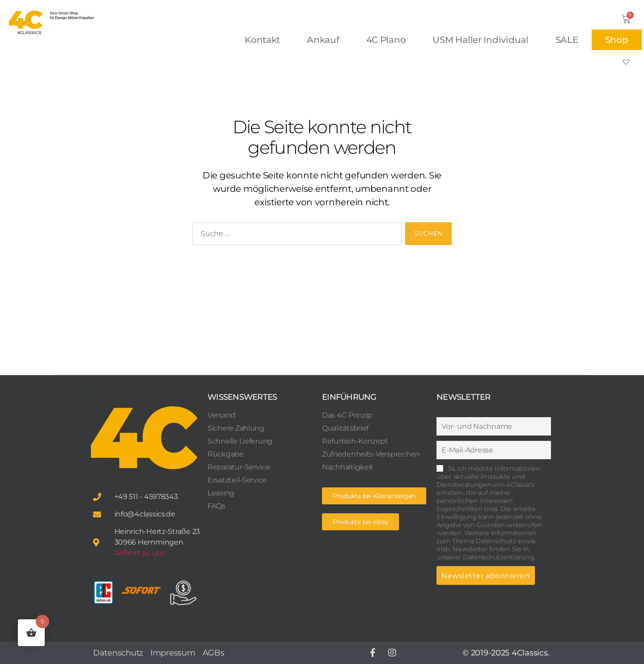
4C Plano (386, 40)
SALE (567, 40)
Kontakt (262, 40)
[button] (360, 522)
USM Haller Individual (480, 40)
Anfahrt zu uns (140, 553)
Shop (617, 40)
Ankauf (323, 40)
